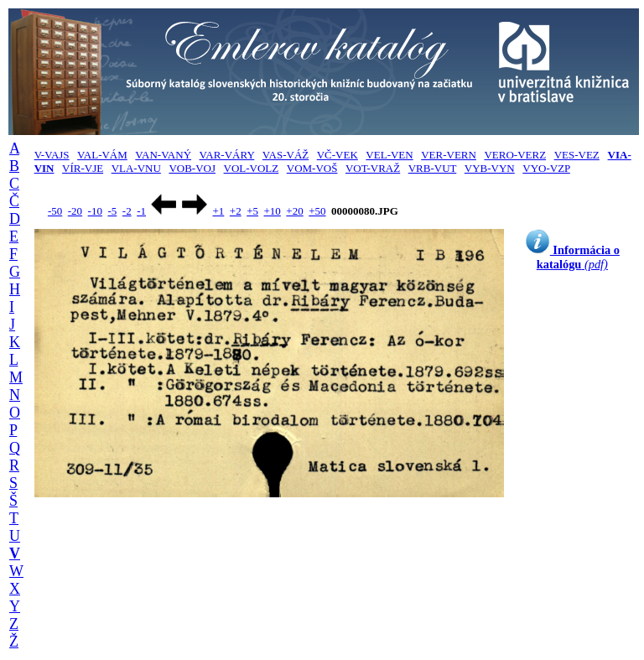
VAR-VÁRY (227, 155)
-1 (141, 211)
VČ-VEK (338, 155)
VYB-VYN (490, 168)
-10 (95, 211)
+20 (294, 211)
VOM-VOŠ (312, 168)
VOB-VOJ (192, 168)
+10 (273, 211)
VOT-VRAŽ (373, 168)
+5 (252, 211)
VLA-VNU (136, 168)
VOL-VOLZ (252, 168)
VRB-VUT (433, 168)
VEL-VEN (389, 155)
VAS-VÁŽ (286, 155)
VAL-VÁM (102, 155)
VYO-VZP (546, 168)
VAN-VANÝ (163, 155)
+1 (218, 211)
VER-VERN (449, 155)
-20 (75, 211)
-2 (127, 211)
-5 (112, 211)
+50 (317, 211)
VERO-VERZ (515, 155)
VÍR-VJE (83, 168)
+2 (236, 211)
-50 (55, 211)
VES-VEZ (577, 155)
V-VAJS (52, 155)
